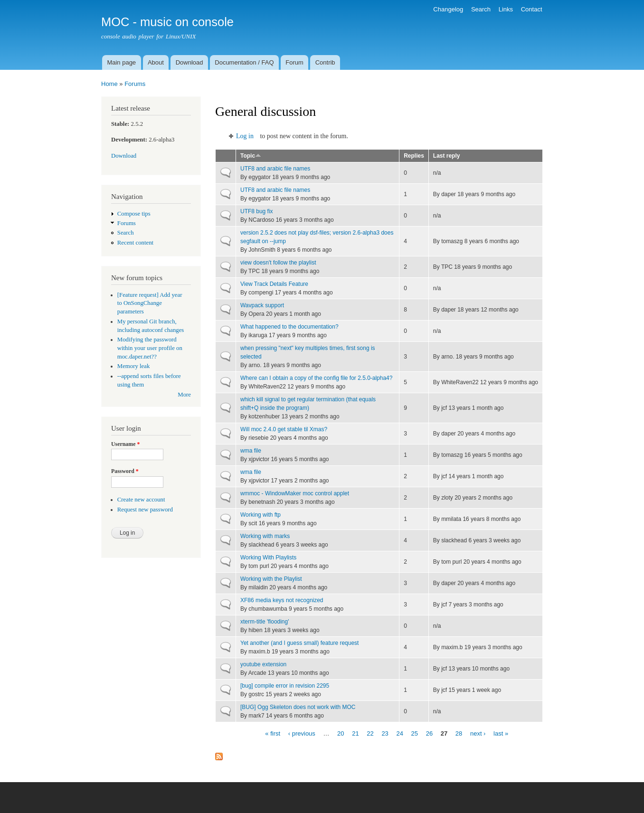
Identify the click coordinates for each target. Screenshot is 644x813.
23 (385, 733)
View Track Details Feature (274, 284)
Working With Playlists (268, 558)
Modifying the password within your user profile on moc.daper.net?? (150, 348)
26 (429, 733)
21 (355, 733)
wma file (251, 451)
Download (189, 62)
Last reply (447, 156)
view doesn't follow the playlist (278, 263)
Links (506, 9)
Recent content (135, 243)
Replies (414, 156)
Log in (245, 136)
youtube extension (263, 664)
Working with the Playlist (271, 579)
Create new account (141, 500)
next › (478, 733)
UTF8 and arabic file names (275, 169)
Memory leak (134, 366)
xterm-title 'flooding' (265, 622)
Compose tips (134, 214)
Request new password (145, 510)
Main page (121, 62)
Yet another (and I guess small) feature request (299, 643)
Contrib (325, 62)
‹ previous (302, 733)
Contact (532, 9)
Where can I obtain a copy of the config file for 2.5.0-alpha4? (316, 378)
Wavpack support (262, 305)
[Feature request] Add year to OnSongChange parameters (150, 303)
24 (399, 733)
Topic (251, 156)
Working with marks (265, 536)
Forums (135, 84)
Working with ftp (260, 515)
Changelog (448, 9)
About (156, 62)
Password (125, 471)
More (184, 395)
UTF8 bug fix (257, 211)
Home (109, 84)
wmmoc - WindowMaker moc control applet (295, 493)
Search (481, 9)
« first (273, 733)
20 (341, 733)
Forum (294, 62)
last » (501, 733)
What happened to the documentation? (289, 327)
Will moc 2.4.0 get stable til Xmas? (284, 429)
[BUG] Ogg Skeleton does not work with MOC (298, 707)
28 (459, 733)
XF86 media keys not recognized (282, 600)
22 (370, 733)
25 (415, 733)
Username (125, 444)
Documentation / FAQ (244, 62)
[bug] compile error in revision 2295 (285, 686)
